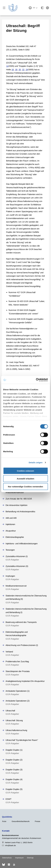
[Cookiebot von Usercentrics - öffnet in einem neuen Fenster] (36, 380)
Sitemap (30, 858)
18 (16, 70)
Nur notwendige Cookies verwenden (25, 486)
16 (13, 70)
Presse (37, 821)
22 (23, 70)
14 (7, 66)
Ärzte (4, 821)
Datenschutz (7, 858)
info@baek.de (10, 845)
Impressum (19, 858)
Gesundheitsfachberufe (21, 821)
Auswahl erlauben (25, 479)
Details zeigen (36, 462)
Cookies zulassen (26, 471)
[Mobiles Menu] (4, 8)
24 (27, 70)
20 (20, 70)
